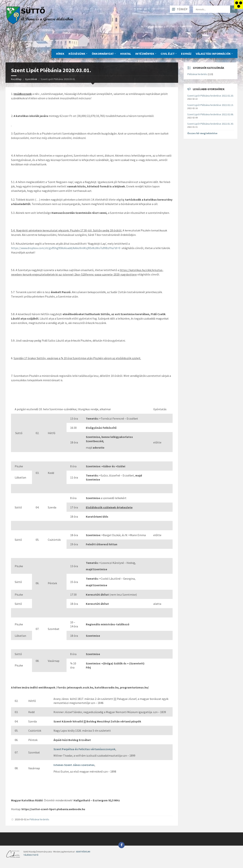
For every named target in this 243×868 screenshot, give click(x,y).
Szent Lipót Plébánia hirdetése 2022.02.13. (210, 105)
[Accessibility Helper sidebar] (239, 4)
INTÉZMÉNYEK (145, 54)
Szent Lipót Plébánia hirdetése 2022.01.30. (210, 124)
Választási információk (213, 54)
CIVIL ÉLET (168, 54)
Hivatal (126, 54)
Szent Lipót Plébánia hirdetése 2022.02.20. (210, 96)
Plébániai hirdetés (39, 819)
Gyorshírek (31, 79)
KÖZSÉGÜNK (77, 54)
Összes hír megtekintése (202, 133)
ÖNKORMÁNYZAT (103, 54)
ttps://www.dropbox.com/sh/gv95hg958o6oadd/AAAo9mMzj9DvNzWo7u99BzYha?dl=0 (67, 248)
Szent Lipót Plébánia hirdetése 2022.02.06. (210, 114)
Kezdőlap (16, 79)
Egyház (186, 54)
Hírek (60, 54)
